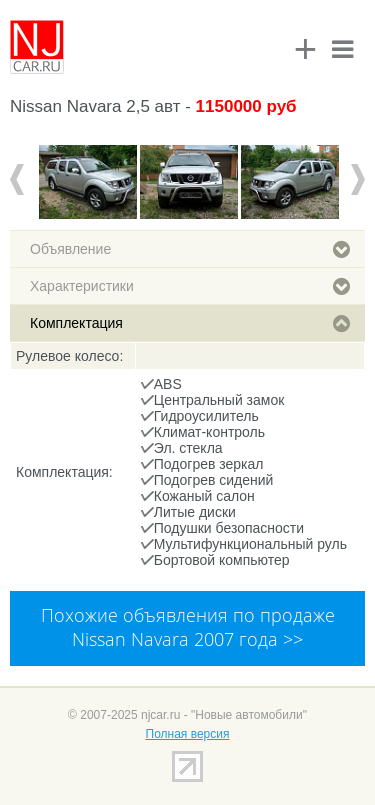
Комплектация (190, 323)
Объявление (190, 249)
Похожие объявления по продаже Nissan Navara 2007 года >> (188, 627)
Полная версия (188, 734)
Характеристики (190, 286)
